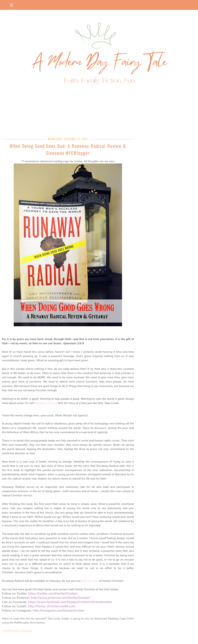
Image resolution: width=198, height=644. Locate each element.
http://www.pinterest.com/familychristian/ (61, 598)
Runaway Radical (46, 403)
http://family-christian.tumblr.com (52, 606)
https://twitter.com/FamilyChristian (53, 593)
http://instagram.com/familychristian (58, 610)
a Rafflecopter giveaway (17, 631)
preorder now (90, 581)
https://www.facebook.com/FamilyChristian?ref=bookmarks (71, 602)
